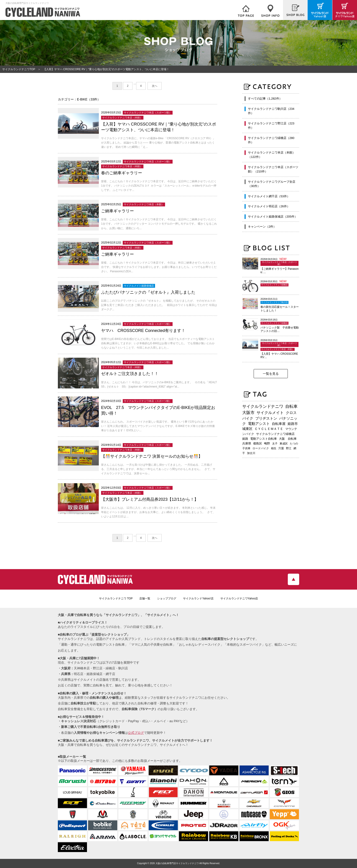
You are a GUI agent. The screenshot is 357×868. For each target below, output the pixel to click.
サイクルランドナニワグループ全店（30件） (272, 184)
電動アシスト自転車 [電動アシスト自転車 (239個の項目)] (264, 439)
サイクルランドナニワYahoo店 (239, 598)
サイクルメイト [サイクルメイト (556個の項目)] (270, 413)
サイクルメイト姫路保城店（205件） (273, 217)
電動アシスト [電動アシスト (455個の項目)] (259, 424)
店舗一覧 (145, 598)
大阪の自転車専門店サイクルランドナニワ (177, 863)
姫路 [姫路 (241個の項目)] (245, 439)
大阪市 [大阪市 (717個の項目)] (248, 413)
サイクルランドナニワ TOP (116, 598)
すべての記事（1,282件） (265, 99)
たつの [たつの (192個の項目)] (294, 444)
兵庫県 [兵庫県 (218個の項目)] (247, 443)
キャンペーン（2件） (262, 227)
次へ (155, 86)
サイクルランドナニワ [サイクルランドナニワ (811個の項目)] (263, 406)
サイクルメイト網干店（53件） (269, 196)
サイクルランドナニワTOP (19, 69)
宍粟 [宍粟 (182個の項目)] (281, 448)
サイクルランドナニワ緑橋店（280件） (271, 140)
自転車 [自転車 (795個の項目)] (291, 406)
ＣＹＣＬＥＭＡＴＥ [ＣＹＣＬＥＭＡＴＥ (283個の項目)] (269, 429)
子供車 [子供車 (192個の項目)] (246, 448)
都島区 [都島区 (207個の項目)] (258, 443)
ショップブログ (167, 598)
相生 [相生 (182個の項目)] (274, 448)
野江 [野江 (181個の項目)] (289, 448)
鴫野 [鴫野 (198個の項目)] (267, 444)
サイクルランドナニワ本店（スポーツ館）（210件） (273, 169)
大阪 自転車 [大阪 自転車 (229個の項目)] (288, 439)
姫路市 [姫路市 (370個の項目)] (293, 424)
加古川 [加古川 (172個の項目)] (251, 453)
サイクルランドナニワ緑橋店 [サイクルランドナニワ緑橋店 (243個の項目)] (275, 434)
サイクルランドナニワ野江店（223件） (271, 126)
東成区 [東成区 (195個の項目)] (284, 444)
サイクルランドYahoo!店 (198, 598)
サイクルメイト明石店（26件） (269, 206)
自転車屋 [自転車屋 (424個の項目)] (279, 424)
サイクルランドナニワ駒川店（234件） (271, 111)
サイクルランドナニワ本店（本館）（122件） (272, 155)
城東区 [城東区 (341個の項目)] (247, 429)
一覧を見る (271, 374)
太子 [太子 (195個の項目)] (275, 444)
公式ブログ (136, 733)
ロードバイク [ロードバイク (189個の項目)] (261, 448)
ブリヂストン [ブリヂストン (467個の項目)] (266, 418)
